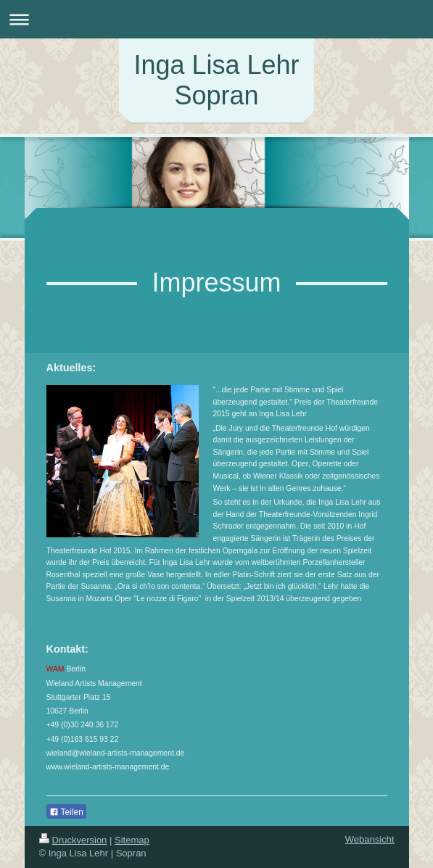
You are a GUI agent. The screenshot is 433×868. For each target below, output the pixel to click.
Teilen (66, 812)
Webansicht (370, 839)
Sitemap (132, 840)
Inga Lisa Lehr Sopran (216, 80)
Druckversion (73, 840)
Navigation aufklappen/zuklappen (216, 19)
